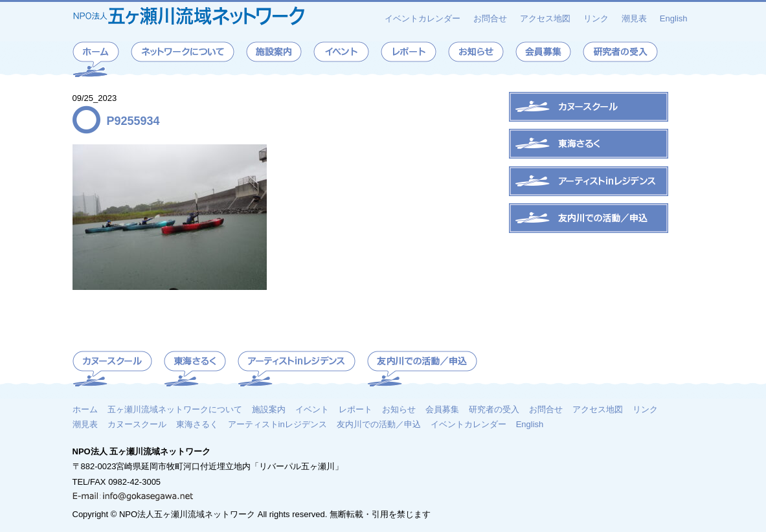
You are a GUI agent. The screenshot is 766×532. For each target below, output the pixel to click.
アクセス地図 (545, 18)
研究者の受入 (494, 409)
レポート (355, 409)
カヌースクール (137, 424)
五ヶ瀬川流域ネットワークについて (175, 409)
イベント (312, 409)
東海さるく (197, 424)
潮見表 (634, 18)
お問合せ (490, 18)
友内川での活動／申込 (379, 424)
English (674, 18)
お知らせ (399, 409)
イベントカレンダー (422, 18)
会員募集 (442, 409)
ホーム (85, 409)
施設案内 (269, 409)
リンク (596, 18)
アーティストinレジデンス (277, 424)
